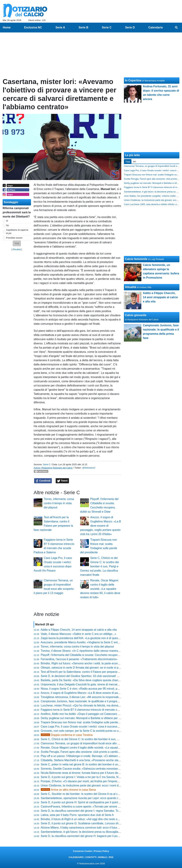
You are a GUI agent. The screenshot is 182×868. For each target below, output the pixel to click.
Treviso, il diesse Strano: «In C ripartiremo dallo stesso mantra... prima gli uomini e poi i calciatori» (101, 651)
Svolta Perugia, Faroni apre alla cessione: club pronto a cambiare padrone (87, 752)
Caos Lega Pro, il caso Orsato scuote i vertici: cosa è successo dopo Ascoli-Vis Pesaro (95, 727)
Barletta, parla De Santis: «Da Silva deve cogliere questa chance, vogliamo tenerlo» (93, 680)
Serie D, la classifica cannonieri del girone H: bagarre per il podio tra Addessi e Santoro (95, 836)
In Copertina (133, 80)
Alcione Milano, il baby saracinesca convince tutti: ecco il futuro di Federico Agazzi (92, 828)
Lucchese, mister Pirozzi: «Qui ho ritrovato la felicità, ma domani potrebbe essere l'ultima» (97, 705)
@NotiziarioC (89, 468)
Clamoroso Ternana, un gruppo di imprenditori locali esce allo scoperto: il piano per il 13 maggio (100, 743)
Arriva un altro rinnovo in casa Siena (68, 790)
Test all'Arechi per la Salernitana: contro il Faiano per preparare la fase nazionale (91, 672)
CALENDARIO (76, 857)
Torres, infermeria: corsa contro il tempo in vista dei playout (59, 503)
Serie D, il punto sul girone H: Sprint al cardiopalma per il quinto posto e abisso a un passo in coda (102, 802)
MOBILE (103, 857)
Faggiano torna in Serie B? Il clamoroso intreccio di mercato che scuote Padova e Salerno (97, 710)
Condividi (43, 481)
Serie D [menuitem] (130, 27)
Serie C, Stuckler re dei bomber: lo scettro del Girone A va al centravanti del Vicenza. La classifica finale (105, 794)
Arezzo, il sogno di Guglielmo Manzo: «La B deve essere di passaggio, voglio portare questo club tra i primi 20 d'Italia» (101, 526)
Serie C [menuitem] (107, 27)
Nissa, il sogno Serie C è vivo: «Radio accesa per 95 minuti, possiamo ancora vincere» (95, 689)
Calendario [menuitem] (156, 27)
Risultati (17, 249)
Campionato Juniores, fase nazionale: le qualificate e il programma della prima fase (92, 701)
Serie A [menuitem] (60, 27)
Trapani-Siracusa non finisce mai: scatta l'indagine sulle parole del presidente (88, 722)
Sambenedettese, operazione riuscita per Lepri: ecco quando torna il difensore (89, 798)
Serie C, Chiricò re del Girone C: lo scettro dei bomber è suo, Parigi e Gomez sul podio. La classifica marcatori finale (100, 566)
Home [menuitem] (7, 27)
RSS (111, 857)
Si (7, 221)
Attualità (131, 287)
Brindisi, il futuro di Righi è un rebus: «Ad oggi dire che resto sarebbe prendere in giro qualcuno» (100, 819)
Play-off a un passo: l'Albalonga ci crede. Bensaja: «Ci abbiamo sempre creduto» (91, 756)
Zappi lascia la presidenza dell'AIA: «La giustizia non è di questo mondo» (86, 638)
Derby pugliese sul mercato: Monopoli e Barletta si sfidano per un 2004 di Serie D (91, 718)
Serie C (47, 464)
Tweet (62, 481)
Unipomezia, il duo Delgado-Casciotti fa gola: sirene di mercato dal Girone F (88, 684)
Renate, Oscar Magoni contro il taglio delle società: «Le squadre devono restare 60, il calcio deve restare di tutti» (100, 589)
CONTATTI (91, 857)
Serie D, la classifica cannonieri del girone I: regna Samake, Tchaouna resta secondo (93, 811)
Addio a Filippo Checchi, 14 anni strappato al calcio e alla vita (79, 630)
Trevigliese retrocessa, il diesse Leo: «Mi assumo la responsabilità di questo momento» (95, 697)
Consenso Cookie (82, 851)
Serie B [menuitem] (83, 27)
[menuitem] (176, 28)
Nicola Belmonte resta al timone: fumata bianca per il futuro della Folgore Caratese (92, 773)
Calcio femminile (136, 259)
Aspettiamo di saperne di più (17, 232)
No (8, 225)
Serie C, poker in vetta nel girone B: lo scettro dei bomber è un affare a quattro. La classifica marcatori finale (108, 764)
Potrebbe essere (14, 238)
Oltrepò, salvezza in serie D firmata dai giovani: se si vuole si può (81, 668)
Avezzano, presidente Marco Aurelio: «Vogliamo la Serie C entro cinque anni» (89, 642)
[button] (17, 243)
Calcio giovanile (136, 315)
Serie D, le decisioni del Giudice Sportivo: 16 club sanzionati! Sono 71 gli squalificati (93, 676)
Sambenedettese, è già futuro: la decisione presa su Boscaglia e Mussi (85, 832)
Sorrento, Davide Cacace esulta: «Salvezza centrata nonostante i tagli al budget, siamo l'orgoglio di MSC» (107, 769)
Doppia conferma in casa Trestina (67, 735)
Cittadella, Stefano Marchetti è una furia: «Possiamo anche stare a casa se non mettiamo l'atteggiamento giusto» (111, 760)
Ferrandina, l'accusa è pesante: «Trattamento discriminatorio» (79, 659)
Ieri (134, 161)
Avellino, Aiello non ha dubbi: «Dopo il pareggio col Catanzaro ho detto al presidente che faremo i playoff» (106, 714)
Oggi (128, 161)
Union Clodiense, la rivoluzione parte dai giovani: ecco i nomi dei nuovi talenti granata (94, 785)
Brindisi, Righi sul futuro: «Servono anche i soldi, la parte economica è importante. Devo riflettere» (101, 663)
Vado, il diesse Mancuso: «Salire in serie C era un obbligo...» (78, 634)
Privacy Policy (101, 851)
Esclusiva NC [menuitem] (33, 27)
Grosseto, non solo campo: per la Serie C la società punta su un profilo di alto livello (93, 731)
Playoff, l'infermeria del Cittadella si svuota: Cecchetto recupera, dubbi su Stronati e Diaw (96, 655)
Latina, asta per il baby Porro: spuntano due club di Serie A (77, 815)
